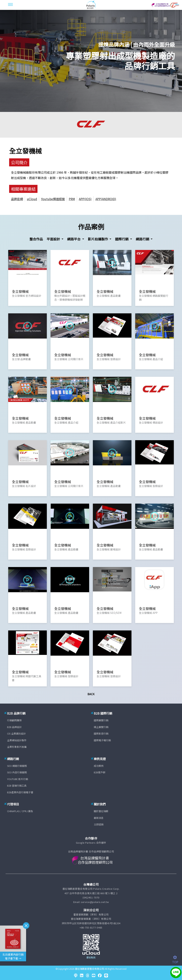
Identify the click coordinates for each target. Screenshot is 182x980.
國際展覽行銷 (101, 720)
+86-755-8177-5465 (91, 927)
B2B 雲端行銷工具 (17, 786)
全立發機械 (25, 151)
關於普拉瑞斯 (101, 811)
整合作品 (36, 239)
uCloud (32, 199)
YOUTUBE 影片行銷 (18, 779)
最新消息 (99, 818)
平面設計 (54, 239)
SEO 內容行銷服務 (17, 772)
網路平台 (74, 239)
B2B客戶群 (100, 772)
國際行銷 (122, 239)
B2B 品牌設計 (14, 727)
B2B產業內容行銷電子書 (20, 792)
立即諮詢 (99, 824)
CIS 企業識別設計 (16, 734)
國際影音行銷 (101, 734)
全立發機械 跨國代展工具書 (27, 678)
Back (91, 694)
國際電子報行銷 (102, 740)
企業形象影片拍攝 (17, 747)
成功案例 (99, 766)
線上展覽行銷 (101, 727)
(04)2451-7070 (91, 897)
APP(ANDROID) (106, 199)
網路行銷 (143, 239)
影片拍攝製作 (98, 239)
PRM (72, 199)
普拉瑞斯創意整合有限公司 (90, 969)
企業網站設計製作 (17, 740)
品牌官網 (17, 199)
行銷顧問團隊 (14, 720)
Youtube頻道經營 (53, 199)
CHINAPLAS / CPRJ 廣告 (20, 811)
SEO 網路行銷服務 (17, 766)
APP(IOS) (85, 199)
